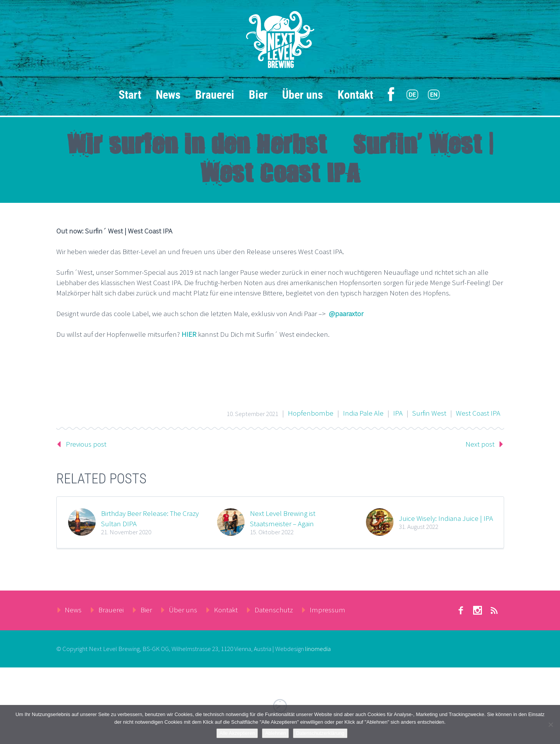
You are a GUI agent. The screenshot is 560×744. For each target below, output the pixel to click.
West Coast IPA (478, 413)
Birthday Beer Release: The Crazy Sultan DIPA (150, 518)
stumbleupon (478, 610)
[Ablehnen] (550, 724)
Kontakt (355, 95)
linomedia (318, 649)
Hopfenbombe (311, 413)
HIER (189, 334)
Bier (258, 95)
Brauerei (215, 95)
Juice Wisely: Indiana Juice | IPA (446, 518)
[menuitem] (412, 95)
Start (130, 95)
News (168, 95)
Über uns (303, 95)
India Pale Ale (363, 413)
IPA (398, 413)
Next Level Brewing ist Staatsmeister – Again (283, 518)
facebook (461, 610)
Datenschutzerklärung (320, 733)
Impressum (327, 610)
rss (495, 610)
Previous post (86, 444)
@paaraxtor (346, 313)
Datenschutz (274, 610)
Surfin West (429, 413)
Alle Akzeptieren (237, 733)
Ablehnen (275, 733)
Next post (480, 444)
